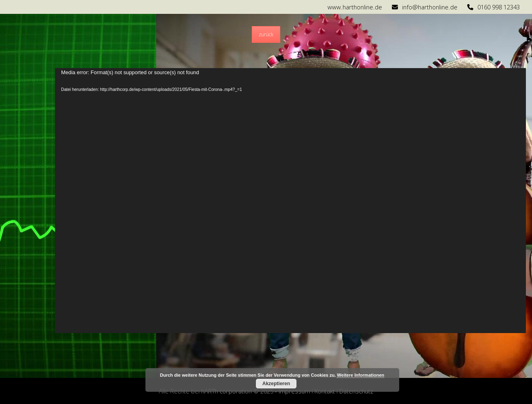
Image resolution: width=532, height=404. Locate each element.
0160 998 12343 (499, 7)
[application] (290, 201)
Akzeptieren (276, 384)
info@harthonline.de (430, 7)
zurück (266, 34)
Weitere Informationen (361, 375)
